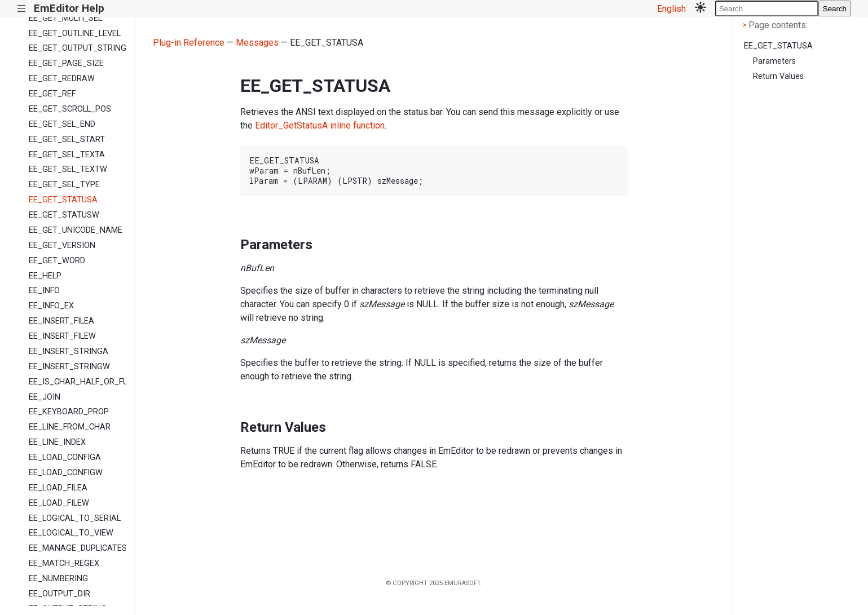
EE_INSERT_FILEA (61, 321)
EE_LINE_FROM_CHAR (70, 427)
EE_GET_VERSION (62, 245)
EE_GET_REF (52, 94)
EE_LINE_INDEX (57, 442)
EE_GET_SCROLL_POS (70, 109)
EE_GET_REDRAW (62, 79)
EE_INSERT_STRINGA (69, 351)
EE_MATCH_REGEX (64, 563)
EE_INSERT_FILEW (62, 336)
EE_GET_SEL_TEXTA (67, 155)
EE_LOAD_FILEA (58, 488)
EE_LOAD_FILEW (59, 503)
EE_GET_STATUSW (64, 215)
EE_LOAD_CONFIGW (66, 473)
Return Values (778, 76)
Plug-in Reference (189, 43)
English (671, 9)
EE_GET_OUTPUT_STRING (77, 48)
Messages (257, 43)
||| (22, 9)
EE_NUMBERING (58, 579)
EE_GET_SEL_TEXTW (68, 169)
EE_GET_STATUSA (63, 200)
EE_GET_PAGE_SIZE (66, 63)
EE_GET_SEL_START (67, 140)
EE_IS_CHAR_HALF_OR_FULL (77, 382)
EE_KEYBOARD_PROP (69, 412)
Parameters (774, 61)
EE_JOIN (45, 397)
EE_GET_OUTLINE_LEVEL (75, 34)
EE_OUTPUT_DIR (60, 594)
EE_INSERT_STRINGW (69, 367)
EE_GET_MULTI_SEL (65, 18)
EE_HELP (45, 276)
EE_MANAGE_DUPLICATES (77, 548)
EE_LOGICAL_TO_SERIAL (75, 518)
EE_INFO (44, 291)
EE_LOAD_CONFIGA (65, 457)
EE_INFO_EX (51, 306)
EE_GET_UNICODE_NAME (76, 230)
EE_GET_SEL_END (62, 124)
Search (835, 9)
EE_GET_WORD (57, 261)
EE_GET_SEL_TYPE (64, 185)
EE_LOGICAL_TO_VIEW (71, 533)
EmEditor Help (69, 8)
